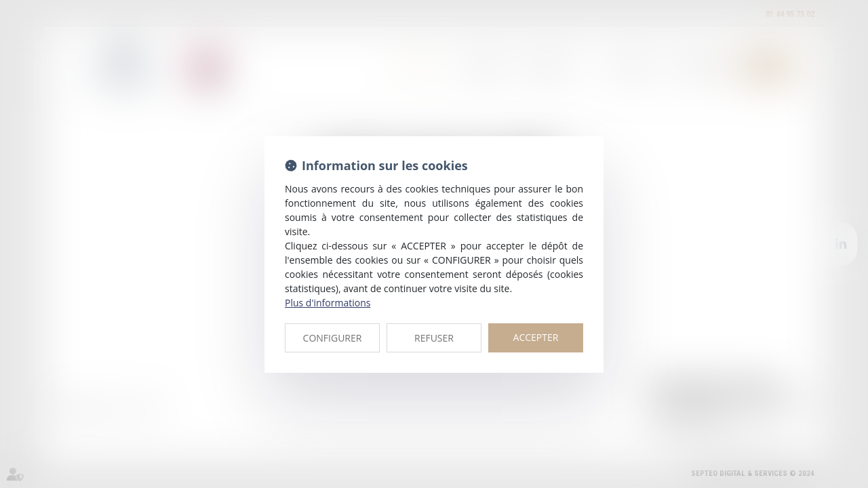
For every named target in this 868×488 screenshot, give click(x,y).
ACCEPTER (536, 337)
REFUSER (434, 338)
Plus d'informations (328, 303)
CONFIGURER (333, 338)
